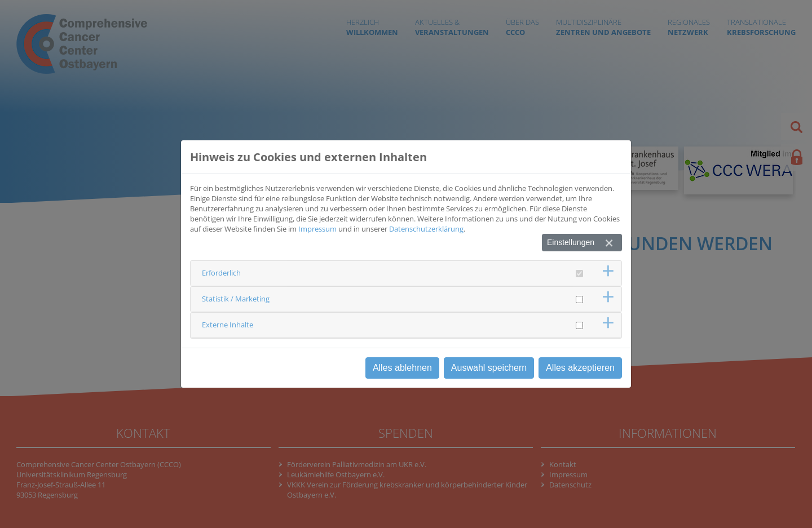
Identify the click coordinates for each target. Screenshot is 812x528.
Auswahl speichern (489, 368)
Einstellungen (571, 242)
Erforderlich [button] (221, 273)
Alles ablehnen (402, 368)
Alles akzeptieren (580, 368)
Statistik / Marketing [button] (236, 299)
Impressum (317, 229)
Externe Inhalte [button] (228, 325)
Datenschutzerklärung (426, 229)
